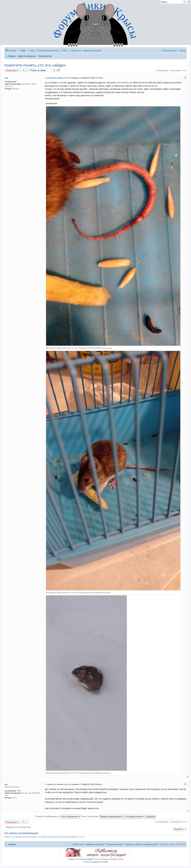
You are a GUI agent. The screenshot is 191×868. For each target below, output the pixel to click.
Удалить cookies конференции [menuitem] (142, 844)
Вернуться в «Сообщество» (19, 827)
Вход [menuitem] (183, 50)
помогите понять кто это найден (35, 65)
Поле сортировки (102, 816)
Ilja (6, 784)
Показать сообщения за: (58, 816)
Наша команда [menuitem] (115, 844)
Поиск (185, 2)
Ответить (11, 70)
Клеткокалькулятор (48, 50)
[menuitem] (84, 50)
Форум (12, 844)
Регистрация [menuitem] (170, 50)
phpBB (88, 859)
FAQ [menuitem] (65, 50)
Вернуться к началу (187, 777)
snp (6, 78)
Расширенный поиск (189, 2)
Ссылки (12, 50)
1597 (19, 791)
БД (31, 50)
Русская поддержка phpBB (96, 862)
